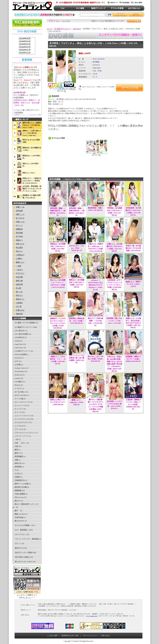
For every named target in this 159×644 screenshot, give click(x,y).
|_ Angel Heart (18, 344)
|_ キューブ (17, 412)
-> (24, 327)
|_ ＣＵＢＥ (17, 388)
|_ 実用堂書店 (18, 456)
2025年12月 (27, 53)
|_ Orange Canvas (19, 368)
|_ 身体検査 (17, 467)
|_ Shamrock (17, 375)
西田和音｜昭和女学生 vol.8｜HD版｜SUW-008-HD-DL (77, 321)
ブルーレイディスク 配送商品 (27, 539)
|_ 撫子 (16, 511)
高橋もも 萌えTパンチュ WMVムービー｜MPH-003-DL (58, 402)
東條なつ (19, 240)
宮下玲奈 (19, 237)
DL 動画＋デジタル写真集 (25, 323)
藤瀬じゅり (20, 262)
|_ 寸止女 (16, 474)
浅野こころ (20, 214)
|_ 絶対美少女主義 (19, 487)
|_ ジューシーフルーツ (21, 416)
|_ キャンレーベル (19, 405)
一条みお (19, 270)
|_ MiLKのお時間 (19, 354)
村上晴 (18, 288)
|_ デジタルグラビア (20, 422)
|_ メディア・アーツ (20, 436)
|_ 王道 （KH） (19, 443)
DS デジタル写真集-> (23, 525)
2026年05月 (27, 39)
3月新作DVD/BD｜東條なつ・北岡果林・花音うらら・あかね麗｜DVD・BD (27, 103)
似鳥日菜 (19, 284)
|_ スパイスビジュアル (21, 419)
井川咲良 (96, 62)
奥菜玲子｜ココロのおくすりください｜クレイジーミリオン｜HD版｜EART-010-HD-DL (58, 323)
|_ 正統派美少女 (19, 480)
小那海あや (20, 255)
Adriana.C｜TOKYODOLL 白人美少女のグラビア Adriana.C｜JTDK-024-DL (96, 285)
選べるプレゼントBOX (24, 562)
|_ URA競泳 (17, 382)
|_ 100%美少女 (18, 331)
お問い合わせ (105, 636)
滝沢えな (19, 295)
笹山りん (19, 251)
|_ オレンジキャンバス (21, 402)
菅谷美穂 (19, 233)
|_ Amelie (16, 341)
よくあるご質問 (52, 636)
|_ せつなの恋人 (19, 392)
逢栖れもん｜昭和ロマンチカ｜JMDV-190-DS (133, 284)
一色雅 (18, 266)
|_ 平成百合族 (18, 517)
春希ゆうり (20, 299)
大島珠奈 (19, 303)
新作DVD (18, 548)
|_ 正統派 (16, 477)
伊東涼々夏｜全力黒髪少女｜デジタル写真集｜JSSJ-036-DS (133, 248)
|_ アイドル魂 (18, 399)
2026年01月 (27, 50)
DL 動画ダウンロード (62, 29)
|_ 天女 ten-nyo (18, 497)
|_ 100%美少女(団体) (20, 334)
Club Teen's (77, 29)
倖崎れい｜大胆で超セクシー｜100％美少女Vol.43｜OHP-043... (32, 133)
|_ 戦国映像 (17, 491)
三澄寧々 (19, 259)
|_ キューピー (18, 409)
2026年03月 (27, 44)
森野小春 (19, 281)
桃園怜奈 (19, 229)
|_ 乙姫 (15, 446)
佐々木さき (20, 218)
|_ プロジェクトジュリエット (24, 433)
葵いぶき (19, 292)
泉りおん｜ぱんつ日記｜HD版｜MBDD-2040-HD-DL (96, 359)
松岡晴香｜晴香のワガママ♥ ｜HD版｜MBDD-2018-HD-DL (133, 359)
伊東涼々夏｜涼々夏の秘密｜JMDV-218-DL (77, 360)
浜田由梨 (19, 211)
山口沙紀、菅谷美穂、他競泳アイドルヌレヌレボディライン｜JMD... (32, 189)
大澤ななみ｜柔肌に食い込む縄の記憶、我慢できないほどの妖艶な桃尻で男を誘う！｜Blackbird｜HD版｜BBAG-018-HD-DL (114, 364)
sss (27, 46)
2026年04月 (27, 42)
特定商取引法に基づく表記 (70, 636)
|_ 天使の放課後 (19, 494)
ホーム (50, 29)
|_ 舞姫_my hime (19, 514)
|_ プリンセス (18, 429)
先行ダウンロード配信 (23, 553)
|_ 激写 (15, 450)
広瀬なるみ (20, 310)
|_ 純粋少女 (17, 463)
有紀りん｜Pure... (29, 173)
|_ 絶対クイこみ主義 (20, 484)
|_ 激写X (16, 453)
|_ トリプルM (18, 426)
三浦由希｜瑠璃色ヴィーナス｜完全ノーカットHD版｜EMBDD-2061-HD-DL (133, 404)
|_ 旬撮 (15, 460)
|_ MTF (15, 361)
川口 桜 (19, 307)
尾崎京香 (19, 314)
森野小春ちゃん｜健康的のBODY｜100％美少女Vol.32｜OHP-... (32, 125)
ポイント (19, 225)
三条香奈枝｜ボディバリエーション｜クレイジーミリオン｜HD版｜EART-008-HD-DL (114, 285)
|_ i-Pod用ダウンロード (21, 351)
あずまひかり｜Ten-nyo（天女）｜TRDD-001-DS (77, 248)
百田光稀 (19, 277)
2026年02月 (27, 47)
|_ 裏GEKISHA (18, 521)
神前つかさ (20, 244)
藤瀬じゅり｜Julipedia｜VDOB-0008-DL (77, 402)
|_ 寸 (14, 470)
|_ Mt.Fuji (16, 358)
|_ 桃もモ (16, 501)
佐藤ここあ (20, 207)
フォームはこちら (92, 616)
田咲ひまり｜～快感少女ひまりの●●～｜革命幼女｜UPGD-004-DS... (32, 181)
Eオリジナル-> (21, 534)
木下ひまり (20, 273)
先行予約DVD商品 (22, 557)
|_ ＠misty (16, 385)
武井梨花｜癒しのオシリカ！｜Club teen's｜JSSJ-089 (114, 321)
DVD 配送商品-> (22, 530)
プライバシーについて (90, 636)
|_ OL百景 (16, 365)
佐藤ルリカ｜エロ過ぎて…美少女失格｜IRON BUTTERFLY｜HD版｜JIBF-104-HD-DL (133, 323)
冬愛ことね (20, 222)
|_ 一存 (15, 439)
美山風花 (19, 248)
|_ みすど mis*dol (19, 395)
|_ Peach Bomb (18, 371)
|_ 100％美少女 (18, 337)
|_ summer (16, 378)
